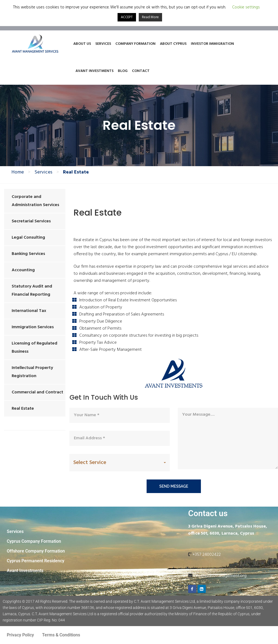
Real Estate (23, 409)
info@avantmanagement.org (220, 576)
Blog (123, 71)
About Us (82, 44)
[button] (120, 463)
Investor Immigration (212, 44)
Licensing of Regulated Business (34, 348)
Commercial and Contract (37, 392)
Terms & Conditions (61, 635)
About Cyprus (173, 44)
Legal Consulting (28, 238)
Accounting (23, 270)
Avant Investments (94, 71)
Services (103, 44)
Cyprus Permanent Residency (36, 561)
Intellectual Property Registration (32, 372)
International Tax (29, 311)
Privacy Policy (20, 635)
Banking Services (28, 254)
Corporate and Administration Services (35, 201)
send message (174, 486)
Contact (141, 71)
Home (18, 172)
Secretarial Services (31, 221)
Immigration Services (33, 327)
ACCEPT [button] (127, 17)
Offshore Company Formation (36, 551)
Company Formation (135, 44)
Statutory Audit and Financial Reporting (32, 291)
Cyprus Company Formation (34, 541)
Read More (150, 17)
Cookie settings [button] (246, 7)
